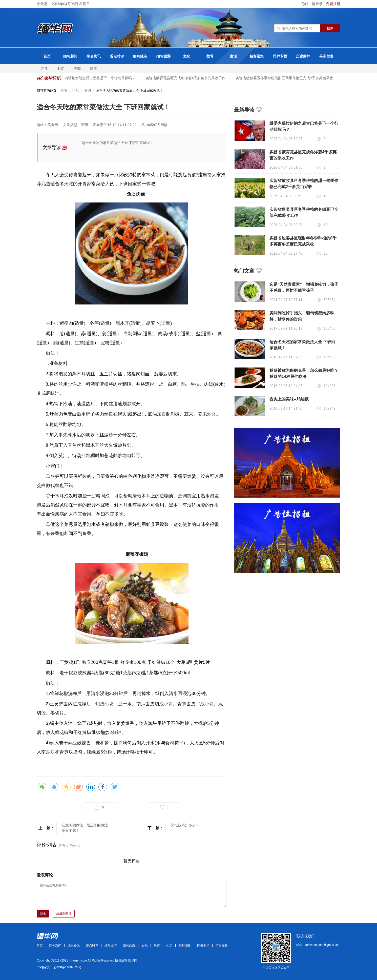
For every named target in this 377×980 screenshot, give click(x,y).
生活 (233, 56)
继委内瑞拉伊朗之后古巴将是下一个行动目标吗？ (97, 78)
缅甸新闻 (70, 56)
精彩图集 (257, 56)
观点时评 (117, 56)
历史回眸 (303, 56)
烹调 (77, 69)
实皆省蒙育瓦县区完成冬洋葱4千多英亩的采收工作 (186, 78)
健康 (93, 69)
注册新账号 (64, 913)
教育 (210, 56)
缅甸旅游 (163, 56)
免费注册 (333, 4)
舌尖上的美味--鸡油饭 (289, 399)
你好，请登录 (312, 4)
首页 (47, 56)
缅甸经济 (140, 56)
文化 (187, 56)
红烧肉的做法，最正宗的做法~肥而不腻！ (86, 828)
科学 (45, 69)
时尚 (61, 69)
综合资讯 (94, 56)
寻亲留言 (326, 56)
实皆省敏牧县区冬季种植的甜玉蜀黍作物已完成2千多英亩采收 (285, 78)
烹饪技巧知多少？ (185, 825)
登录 (43, 913)
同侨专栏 (280, 56)
